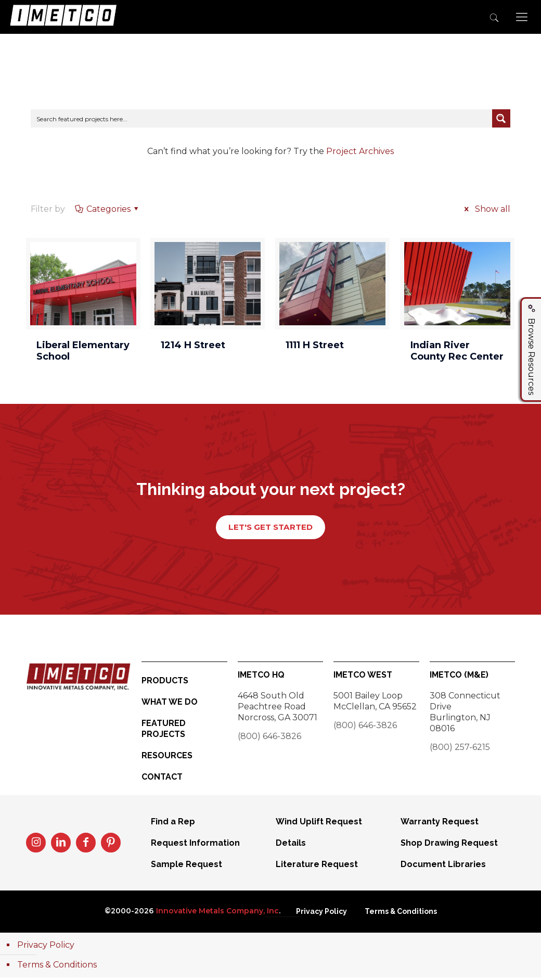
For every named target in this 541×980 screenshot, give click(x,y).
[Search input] (262, 118)
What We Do (170, 704)
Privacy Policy (321, 914)
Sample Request (186, 867)
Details (291, 845)
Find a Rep (173, 824)
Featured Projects (164, 731)
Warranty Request (440, 824)
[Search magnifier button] (501, 118)
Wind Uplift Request (319, 824)
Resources (167, 758)
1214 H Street (193, 345)
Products (165, 683)
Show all (485, 209)
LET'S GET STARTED (270, 529)
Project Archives (360, 151)
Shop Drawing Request (449, 845)
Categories (107, 209)
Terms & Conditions (401, 914)
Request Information (195, 845)
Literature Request (317, 867)
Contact (162, 779)
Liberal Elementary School (83, 351)
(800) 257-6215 (460, 750)
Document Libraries (443, 867)
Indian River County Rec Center (457, 351)
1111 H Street (315, 345)
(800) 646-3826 (269, 739)
